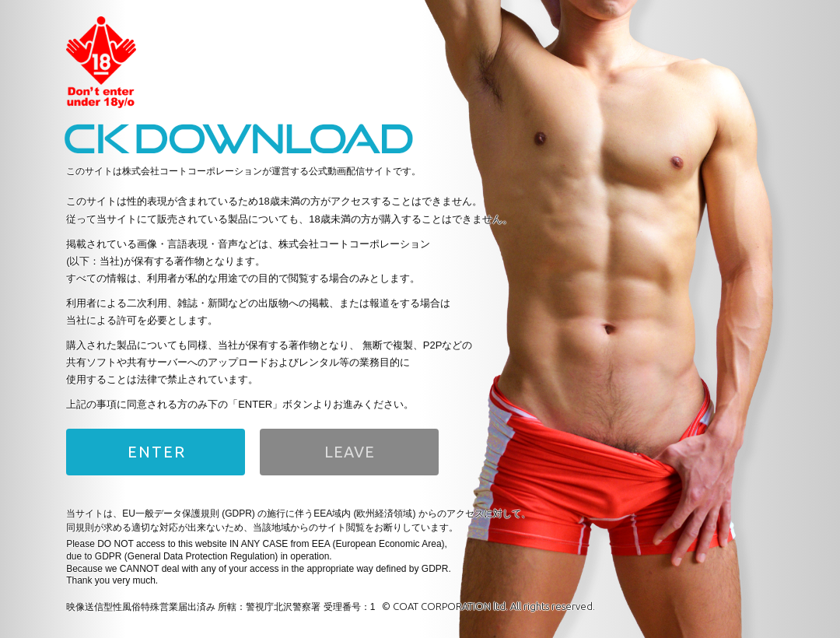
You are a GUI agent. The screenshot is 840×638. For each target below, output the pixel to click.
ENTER (157, 452)
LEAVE (350, 452)
